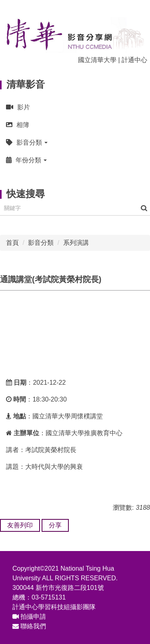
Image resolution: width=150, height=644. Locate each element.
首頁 (12, 243)
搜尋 (144, 208)
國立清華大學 (97, 60)
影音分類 (41, 243)
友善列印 (20, 525)
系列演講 (76, 243)
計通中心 (134, 60)
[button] (75, 142)
